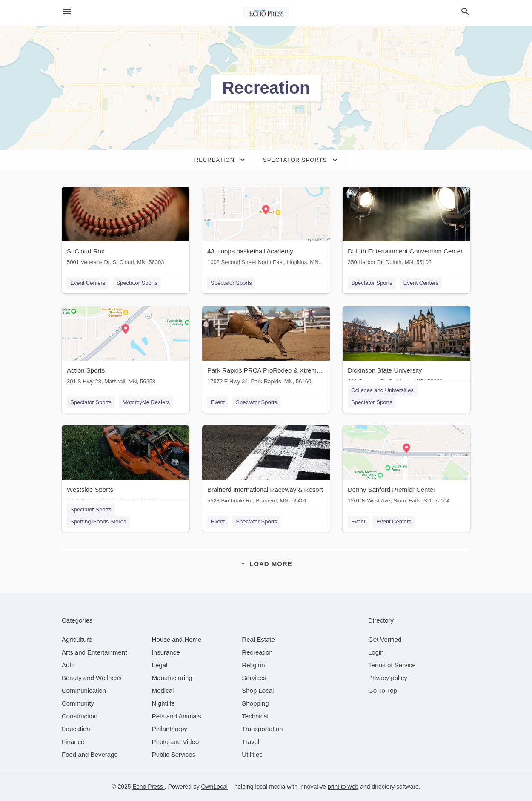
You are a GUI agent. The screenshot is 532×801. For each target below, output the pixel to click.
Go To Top (383, 690)
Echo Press (148, 787)
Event (218, 402)
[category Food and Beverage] (90, 754)
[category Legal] (160, 665)
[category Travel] (250, 742)
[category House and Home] (177, 639)
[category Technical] (255, 716)
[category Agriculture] (77, 639)
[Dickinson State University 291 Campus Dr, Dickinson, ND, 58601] (406, 347)
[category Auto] (68, 665)
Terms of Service (392, 665)
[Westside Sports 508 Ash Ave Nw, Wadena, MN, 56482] (126, 467)
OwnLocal (215, 787)
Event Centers (88, 283)
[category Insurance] (166, 652)
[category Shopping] (255, 703)
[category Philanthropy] (170, 729)
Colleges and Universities (382, 390)
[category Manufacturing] (172, 678)
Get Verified (385, 639)
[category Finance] (73, 742)
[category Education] (76, 729)
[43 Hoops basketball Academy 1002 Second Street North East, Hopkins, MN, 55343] (266, 228)
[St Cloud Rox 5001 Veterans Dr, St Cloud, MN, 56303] (126, 228)
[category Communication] (84, 690)
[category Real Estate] (258, 639)
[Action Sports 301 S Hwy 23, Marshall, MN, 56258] (126, 347)
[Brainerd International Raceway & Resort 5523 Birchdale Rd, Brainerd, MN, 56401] (266, 467)
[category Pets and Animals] (177, 716)
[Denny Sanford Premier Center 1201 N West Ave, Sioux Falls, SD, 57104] (406, 467)
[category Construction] (80, 716)
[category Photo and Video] (176, 742)
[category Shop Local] (258, 690)
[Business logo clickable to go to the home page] (266, 13)
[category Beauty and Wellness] (92, 678)
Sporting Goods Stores (98, 521)
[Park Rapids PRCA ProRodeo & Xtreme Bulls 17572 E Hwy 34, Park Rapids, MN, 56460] (266, 347)
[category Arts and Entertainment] (94, 652)
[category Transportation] (262, 729)
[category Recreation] (257, 652)
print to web (343, 787)
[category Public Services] (174, 754)
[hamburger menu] (67, 12)
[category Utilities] (252, 754)
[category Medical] (163, 690)
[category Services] (254, 678)
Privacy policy (388, 678)
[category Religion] (253, 665)
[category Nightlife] (163, 703)
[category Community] (78, 703)
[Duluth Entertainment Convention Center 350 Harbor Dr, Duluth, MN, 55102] (406, 228)
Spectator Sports (137, 283)
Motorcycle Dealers (146, 402)
